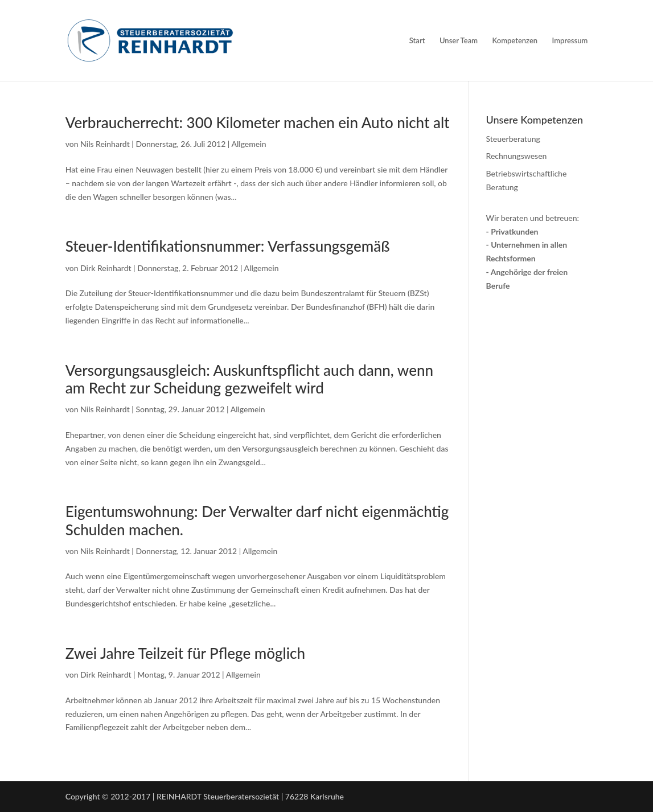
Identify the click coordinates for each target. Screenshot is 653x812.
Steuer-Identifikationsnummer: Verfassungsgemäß (228, 246)
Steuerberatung (513, 139)
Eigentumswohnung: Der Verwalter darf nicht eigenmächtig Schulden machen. (257, 520)
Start (417, 41)
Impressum (570, 41)
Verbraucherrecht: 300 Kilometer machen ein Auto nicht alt (258, 122)
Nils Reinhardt (105, 144)
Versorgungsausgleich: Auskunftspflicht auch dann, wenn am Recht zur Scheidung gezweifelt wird (249, 379)
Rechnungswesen (517, 156)
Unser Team (459, 41)
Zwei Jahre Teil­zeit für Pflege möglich (185, 653)
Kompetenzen (515, 41)
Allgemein (249, 144)
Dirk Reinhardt (106, 268)
